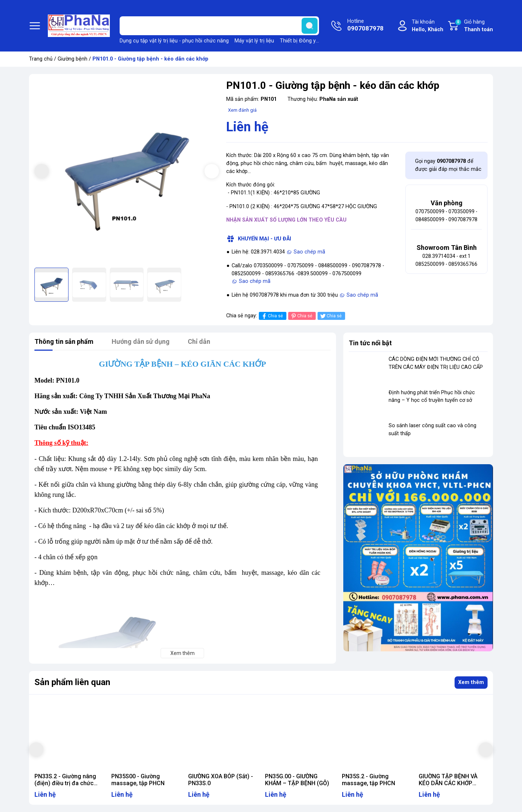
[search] (310, 26)
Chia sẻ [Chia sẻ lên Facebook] (272, 316)
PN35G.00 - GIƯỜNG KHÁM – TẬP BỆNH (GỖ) (297, 780)
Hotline (365, 26)
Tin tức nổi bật (370, 343)
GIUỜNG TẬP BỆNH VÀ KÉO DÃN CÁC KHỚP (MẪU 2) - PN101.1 (448, 783)
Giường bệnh (72, 59)
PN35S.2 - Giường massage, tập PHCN (368, 780)
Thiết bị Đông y (298, 41)
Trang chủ (41, 59)
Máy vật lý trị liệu (254, 41)
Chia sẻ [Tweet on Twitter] (330, 316)
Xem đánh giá (242, 110)
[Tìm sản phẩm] (219, 26)
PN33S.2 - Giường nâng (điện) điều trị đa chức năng (65, 783)
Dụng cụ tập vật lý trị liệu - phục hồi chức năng (174, 41)
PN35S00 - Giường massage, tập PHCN (138, 780)
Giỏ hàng (474, 26)
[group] (127, 172)
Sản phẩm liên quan (72, 682)
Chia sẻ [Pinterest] (301, 316)
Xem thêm (471, 682)
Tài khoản (428, 26)
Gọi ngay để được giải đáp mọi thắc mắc (448, 165)
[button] (212, 171)
